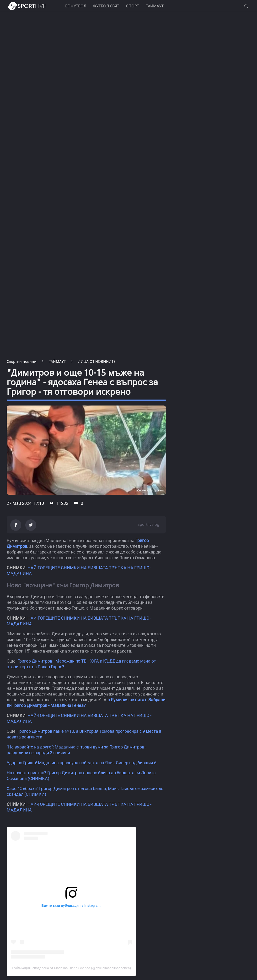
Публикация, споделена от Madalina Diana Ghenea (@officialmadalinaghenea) (71, 968)
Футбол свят (106, 6)
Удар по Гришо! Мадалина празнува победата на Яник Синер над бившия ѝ (82, 763)
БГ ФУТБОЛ (76, 6)
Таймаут (155, 6)
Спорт (133, 6)
